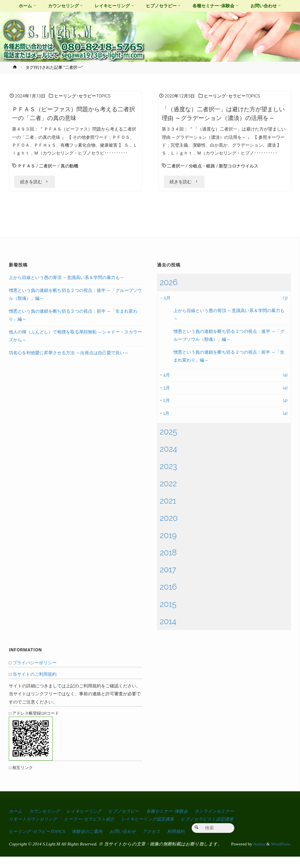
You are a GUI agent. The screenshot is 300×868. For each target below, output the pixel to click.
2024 (169, 460)
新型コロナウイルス (239, 175)
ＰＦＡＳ (26, 166)
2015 (168, 615)
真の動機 (69, 166)
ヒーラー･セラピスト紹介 (93, 830)
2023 (169, 477)
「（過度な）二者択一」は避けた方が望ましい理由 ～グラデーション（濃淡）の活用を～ (224, 118)
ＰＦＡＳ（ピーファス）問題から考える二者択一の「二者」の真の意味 (75, 113)
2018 (168, 564)
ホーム (16, 822)
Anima (259, 855)
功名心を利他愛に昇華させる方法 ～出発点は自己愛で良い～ (69, 364)
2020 (169, 529)
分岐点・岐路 (202, 175)
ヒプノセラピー (130, 822)
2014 (168, 633)
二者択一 (48, 166)
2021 (168, 512)
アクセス (157, 842)
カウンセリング (46, 822)
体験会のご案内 (91, 842)
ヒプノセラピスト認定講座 (217, 830)
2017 (168, 581)
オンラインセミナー (224, 822)
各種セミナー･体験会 (175, 822)
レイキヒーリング (88, 822)
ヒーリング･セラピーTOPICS (83, 96)
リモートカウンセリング (34, 830)
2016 (168, 598)
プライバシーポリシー (35, 674)
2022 (168, 494)
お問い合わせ (127, 842)
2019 (168, 546)
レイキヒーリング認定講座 (154, 830)
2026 (169, 294)
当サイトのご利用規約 (35, 686)
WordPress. (281, 855)
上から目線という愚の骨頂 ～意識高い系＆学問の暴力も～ (67, 289)
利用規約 (183, 842)
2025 (169, 443)
